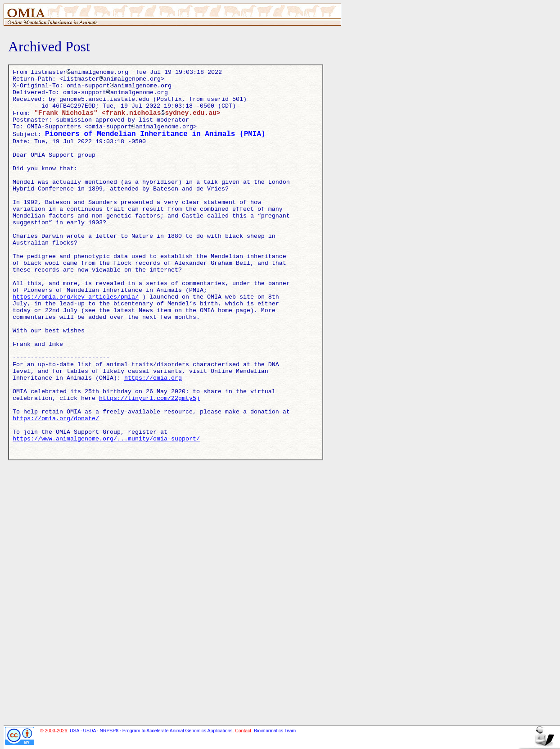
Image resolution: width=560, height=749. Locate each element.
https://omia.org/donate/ (56, 489)
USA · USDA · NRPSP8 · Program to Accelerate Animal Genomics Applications (151, 731)
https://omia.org (153, 440)
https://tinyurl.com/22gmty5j (149, 465)
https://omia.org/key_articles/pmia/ (76, 343)
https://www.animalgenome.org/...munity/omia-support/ (106, 513)
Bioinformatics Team (275, 731)
